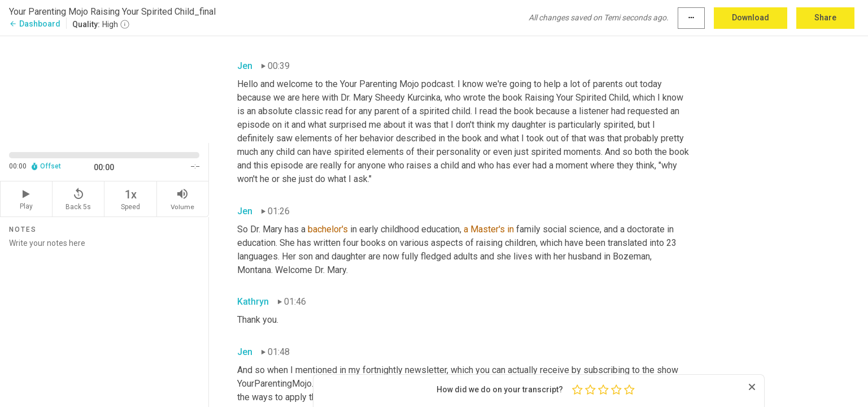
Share (825, 18)
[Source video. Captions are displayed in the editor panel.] (104, 88)
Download (751, 18)
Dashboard (35, 24)
